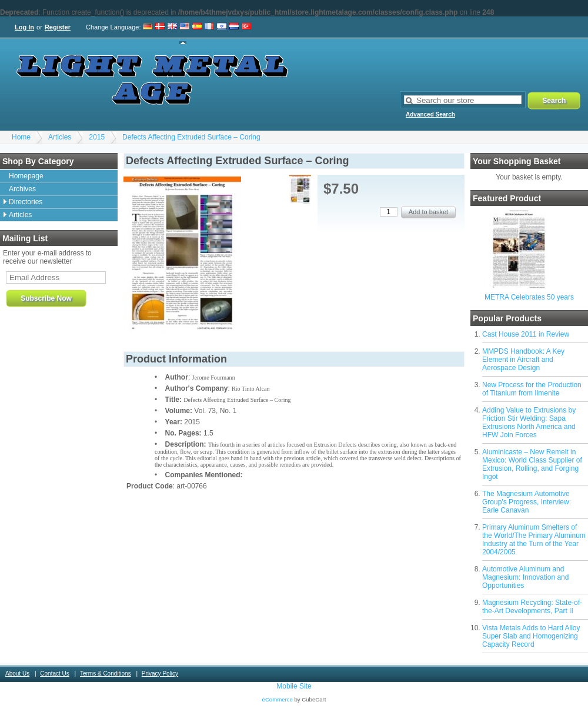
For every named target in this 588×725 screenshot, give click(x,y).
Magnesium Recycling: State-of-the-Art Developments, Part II (532, 607)
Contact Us (54, 674)
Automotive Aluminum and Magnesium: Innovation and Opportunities (525, 577)
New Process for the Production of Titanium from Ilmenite (532, 389)
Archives (22, 189)
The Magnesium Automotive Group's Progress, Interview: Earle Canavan (527, 502)
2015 (97, 137)
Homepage (26, 176)
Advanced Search (430, 114)
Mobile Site (294, 686)
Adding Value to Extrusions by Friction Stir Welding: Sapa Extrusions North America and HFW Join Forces (529, 423)
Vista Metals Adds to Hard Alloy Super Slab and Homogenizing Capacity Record (531, 636)
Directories (26, 202)
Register (58, 27)
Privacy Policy (160, 674)
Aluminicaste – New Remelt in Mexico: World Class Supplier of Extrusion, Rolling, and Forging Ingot (532, 464)
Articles (60, 137)
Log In (24, 27)
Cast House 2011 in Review (526, 334)
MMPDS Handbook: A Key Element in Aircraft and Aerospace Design (523, 360)
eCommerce (278, 699)
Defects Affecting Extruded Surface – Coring (191, 137)
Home (21, 137)
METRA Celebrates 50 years (529, 297)
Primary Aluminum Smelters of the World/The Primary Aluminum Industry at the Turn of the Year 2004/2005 (534, 540)
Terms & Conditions (106, 674)
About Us (17, 674)
